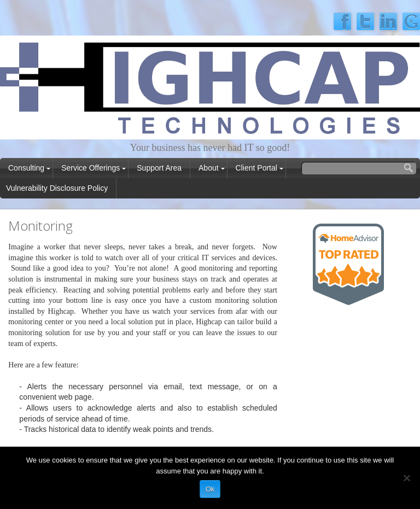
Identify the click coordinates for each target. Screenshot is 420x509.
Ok (210, 489)
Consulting (26, 168)
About (209, 168)
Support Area (159, 168)
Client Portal (256, 168)
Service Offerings (91, 168)
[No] (406, 478)
